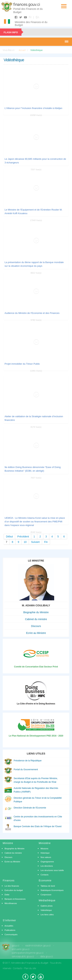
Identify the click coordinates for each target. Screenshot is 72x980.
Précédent (23, 537)
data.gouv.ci (47, 956)
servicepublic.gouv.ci (23, 956)
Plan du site (30, 968)
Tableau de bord (48, 886)
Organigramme (47, 862)
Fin (46, 542)
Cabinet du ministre (36, 619)
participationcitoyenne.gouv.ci (28, 953)
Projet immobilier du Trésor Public (22, 364)
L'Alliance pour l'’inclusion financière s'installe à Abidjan (33, 108)
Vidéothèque (46, 910)
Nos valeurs (46, 857)
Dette (7, 895)
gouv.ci (16, 946)
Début (9, 537)
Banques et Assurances (15, 899)
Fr (30, 17)
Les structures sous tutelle (52, 870)
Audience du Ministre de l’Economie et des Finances (32, 313)
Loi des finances (12, 886)
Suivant (35, 542)
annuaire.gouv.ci (21, 949)
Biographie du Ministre (36, 612)
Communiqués (11, 934)
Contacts (44, 875)
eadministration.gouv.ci (38, 946)
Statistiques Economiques (52, 890)
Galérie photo (47, 906)
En (37, 17)
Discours (36, 626)
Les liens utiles (47, 915)
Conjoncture (46, 895)
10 (25, 542)
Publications (10, 930)
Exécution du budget (14, 890)
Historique (45, 853)
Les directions (47, 866)
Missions (44, 849)
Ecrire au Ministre (36, 633)
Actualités (9, 926)
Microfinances (11, 903)
